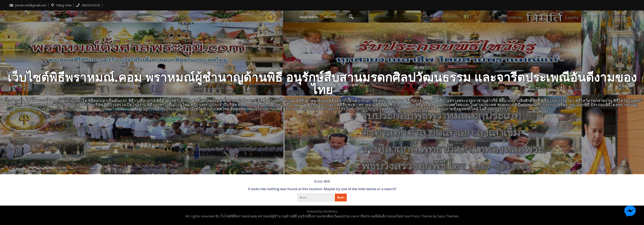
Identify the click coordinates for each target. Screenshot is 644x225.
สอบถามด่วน (309, 17)
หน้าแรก (330, 17)
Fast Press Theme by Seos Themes (431, 216)
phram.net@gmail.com (28, 5)
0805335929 (88, 5)
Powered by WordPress (322, 211)
